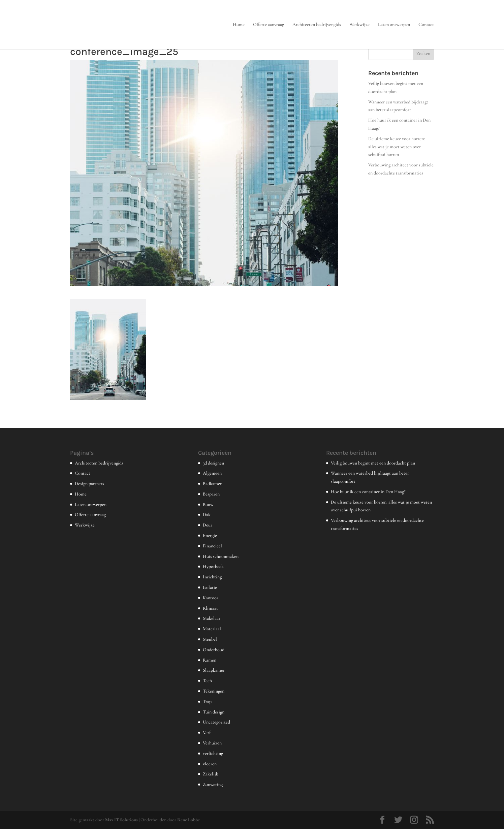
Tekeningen (214, 691)
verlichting (213, 753)
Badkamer (212, 484)
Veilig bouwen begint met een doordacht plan (373, 463)
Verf (207, 732)
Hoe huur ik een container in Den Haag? (368, 492)
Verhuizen (212, 743)
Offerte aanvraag (269, 25)
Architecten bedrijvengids (317, 25)
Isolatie (210, 587)
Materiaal (212, 629)
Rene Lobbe (188, 820)
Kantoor (211, 598)
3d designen (213, 463)
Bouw (208, 504)
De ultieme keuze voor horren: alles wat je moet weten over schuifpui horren (397, 147)
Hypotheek (213, 566)
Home (239, 25)
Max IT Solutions (121, 820)
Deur (208, 525)
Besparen (211, 494)
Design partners (89, 484)
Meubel (210, 639)
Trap (207, 702)
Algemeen (212, 473)
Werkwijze (359, 25)
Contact (426, 25)
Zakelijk (211, 774)
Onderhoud (214, 650)
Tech (207, 681)
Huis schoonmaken (221, 556)
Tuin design (214, 712)
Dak (207, 515)
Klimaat (210, 608)
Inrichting (212, 577)
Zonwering (213, 784)
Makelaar (212, 618)
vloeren (210, 764)
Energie (210, 535)
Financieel (212, 546)
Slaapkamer (214, 670)
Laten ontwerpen (394, 25)
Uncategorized (216, 722)
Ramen (210, 660)
